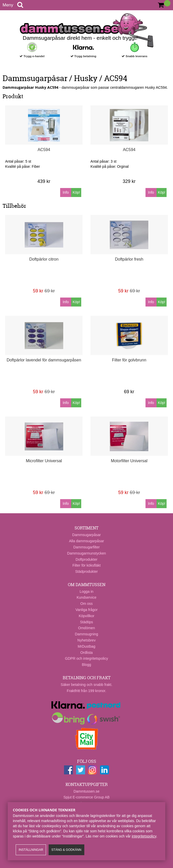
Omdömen (86, 628)
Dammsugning (86, 634)
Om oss (86, 604)
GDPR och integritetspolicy (86, 658)
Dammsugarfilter (86, 547)
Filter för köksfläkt (87, 565)
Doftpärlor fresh (129, 259)
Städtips (86, 622)
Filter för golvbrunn (129, 360)
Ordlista (86, 653)
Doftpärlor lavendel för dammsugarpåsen (44, 360)
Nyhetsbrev (86, 640)
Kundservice (86, 597)
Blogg (87, 665)
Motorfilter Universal (129, 461)
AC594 (44, 150)
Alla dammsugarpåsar (86, 541)
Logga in (87, 591)
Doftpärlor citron (44, 259)
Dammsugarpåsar (86, 535)
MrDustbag (86, 646)
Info (66, 192)
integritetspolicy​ (144, 836)
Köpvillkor (86, 616)
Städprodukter (87, 571)
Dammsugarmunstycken (86, 553)
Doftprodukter (86, 559)
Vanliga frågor (86, 610)
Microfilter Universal (44, 461)
